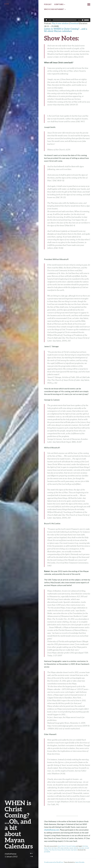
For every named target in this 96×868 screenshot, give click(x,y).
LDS (59, 848)
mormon (82, 848)
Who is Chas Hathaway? (54, 9)
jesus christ (48, 848)
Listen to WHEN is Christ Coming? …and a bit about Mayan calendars (66, 30)
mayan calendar (74, 848)
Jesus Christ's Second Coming (67, 846)
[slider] (65, 20)
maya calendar (65, 848)
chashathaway (11, 854)
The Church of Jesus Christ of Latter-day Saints (63, 850)
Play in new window (60, 23)
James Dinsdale (80, 862)
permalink (47, 852)
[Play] (46, 20)
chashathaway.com (52, 830)
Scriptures (59, 4)
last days (54, 848)
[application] (67, 20)
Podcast (48, 4)
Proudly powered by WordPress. (54, 862)
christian (85, 846)
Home (7, 4)
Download (74, 23)
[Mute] (83, 20)
